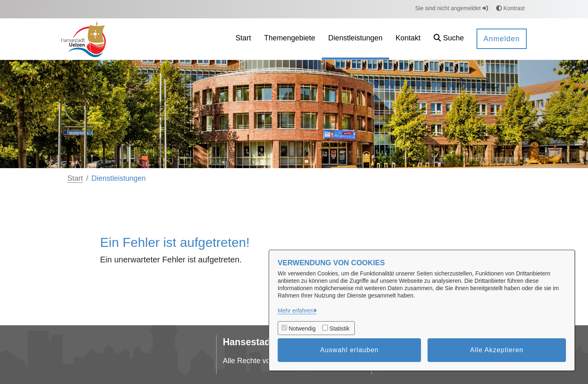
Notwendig (302, 329)
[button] (449, 39)
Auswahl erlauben (349, 350)
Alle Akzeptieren (497, 350)
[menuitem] (243, 39)
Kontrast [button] (510, 8)
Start (75, 178)
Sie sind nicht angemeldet (452, 8)
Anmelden (502, 39)
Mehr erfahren (296, 311)
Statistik (340, 329)
